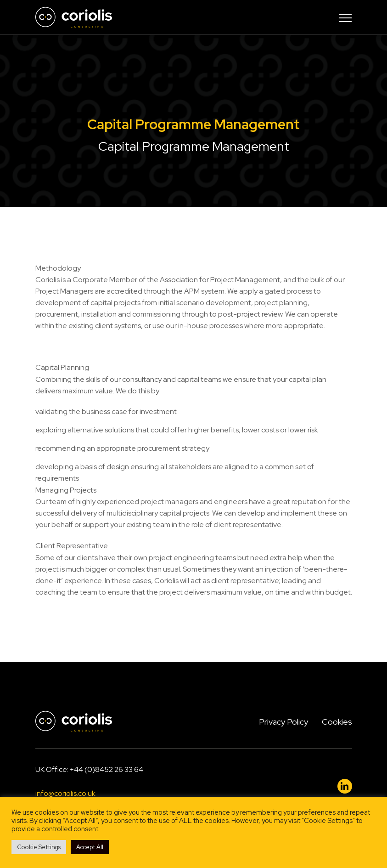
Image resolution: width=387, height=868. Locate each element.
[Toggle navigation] (345, 17)
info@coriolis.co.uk (65, 793)
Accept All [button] (90, 847)
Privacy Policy (283, 722)
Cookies (337, 722)
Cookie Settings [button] (39, 847)
